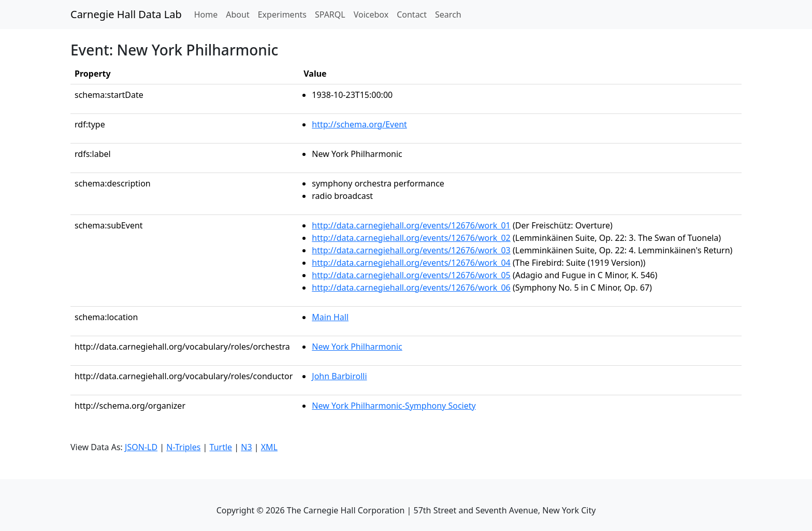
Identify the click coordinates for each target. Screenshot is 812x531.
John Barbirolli (339, 376)
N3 (246, 447)
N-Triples (183, 447)
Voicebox (371, 15)
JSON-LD (141, 447)
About (237, 15)
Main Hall (330, 317)
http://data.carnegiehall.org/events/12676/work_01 (411, 225)
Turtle (221, 447)
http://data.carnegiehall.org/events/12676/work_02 (411, 238)
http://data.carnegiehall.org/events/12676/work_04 (411, 263)
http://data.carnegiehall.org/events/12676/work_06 (411, 288)
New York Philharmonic (357, 347)
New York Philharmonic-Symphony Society (394, 406)
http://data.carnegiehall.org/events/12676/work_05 (411, 275)
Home (208, 14)
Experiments (282, 15)
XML (269, 447)
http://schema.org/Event (359, 124)
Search (448, 15)
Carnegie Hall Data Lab (126, 14)
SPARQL (330, 15)
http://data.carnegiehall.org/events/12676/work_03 (411, 250)
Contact (412, 15)
